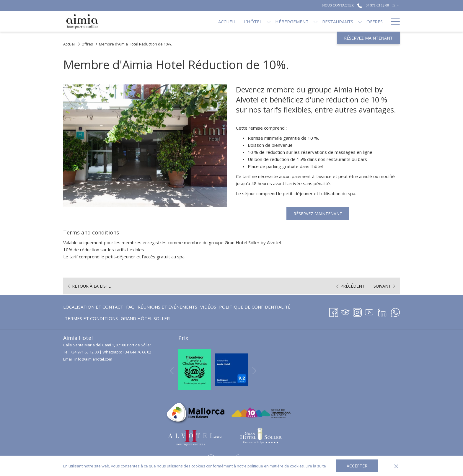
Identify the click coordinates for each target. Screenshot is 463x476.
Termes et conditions (91, 318)
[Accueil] (207, 21)
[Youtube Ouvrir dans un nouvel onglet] (369, 311)
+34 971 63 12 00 (84, 352)
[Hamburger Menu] (393, 21)
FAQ (130, 307)
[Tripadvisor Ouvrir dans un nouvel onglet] (345, 311)
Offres (87, 44)
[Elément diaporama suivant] (254, 371)
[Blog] (377, 21)
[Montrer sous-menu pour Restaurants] (340, 21)
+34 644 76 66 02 (137, 352)
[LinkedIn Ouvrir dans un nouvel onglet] (382, 311)
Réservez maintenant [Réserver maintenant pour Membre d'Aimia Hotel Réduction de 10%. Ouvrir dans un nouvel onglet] (318, 214)
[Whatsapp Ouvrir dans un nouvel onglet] (395, 311)
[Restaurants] (318, 21)
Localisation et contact (93, 307)
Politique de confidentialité (255, 307)
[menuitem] (94, 307)
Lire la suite (316, 466)
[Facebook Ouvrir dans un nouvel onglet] (334, 311)
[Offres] (355, 21)
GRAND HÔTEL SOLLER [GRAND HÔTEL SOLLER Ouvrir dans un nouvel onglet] (145, 319)
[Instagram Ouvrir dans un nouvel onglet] (357, 311)
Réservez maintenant (368, 38)
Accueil (69, 44)
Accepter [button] (357, 466)
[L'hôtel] (233, 21)
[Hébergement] (272, 21)
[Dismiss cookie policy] (396, 466)
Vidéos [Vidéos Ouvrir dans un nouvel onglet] (208, 308)
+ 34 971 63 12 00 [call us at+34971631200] (373, 5)
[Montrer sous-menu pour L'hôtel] (249, 21)
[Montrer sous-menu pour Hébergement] (295, 21)
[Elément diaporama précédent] (172, 371)
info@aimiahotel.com (93, 359)
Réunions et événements (167, 307)
